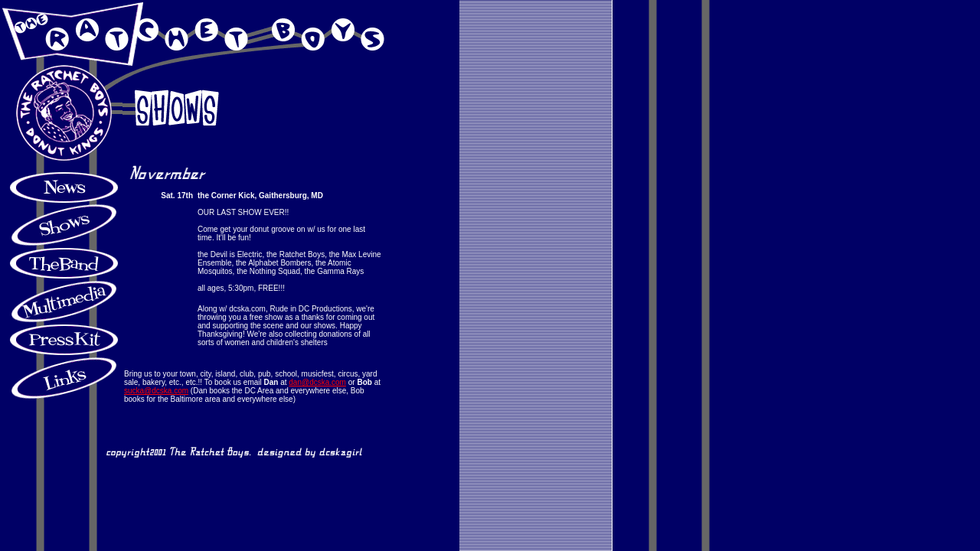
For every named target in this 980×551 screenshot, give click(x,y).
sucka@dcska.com (156, 391)
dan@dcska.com (317, 382)
